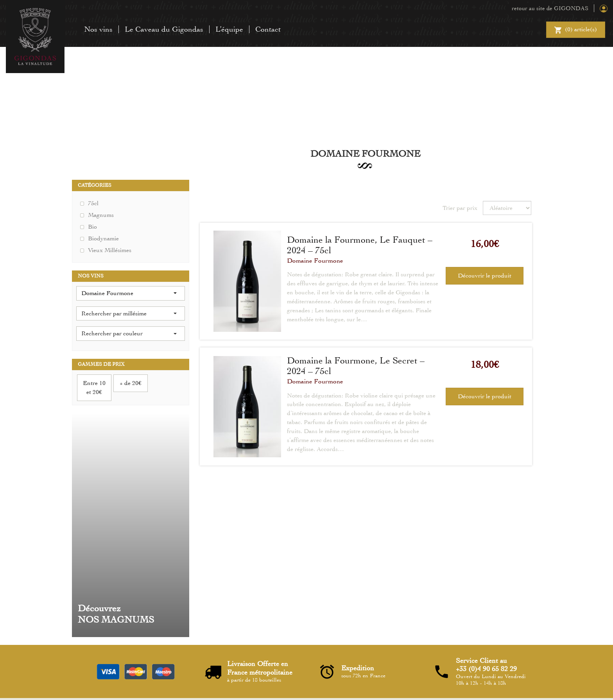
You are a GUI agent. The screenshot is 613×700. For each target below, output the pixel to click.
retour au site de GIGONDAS (550, 8)
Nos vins (98, 29)
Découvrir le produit (485, 276)
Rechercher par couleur (129, 333)
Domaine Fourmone (315, 260)
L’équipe (229, 29)
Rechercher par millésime (129, 313)
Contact (268, 29)
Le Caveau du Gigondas (164, 29)
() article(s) (576, 30)
